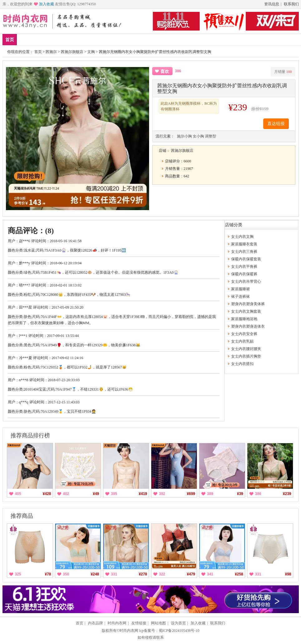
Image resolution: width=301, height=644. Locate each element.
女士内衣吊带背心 (246, 281)
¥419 (143, 494)
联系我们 (291, 4)
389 (210, 494)
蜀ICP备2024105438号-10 (179, 631)
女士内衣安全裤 (244, 334)
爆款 (44, 39)
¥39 (240, 494)
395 (114, 494)
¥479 (191, 574)
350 (66, 574)
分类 (185, 39)
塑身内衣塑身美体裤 (248, 304)
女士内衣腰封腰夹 (246, 349)
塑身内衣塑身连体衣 (248, 326)
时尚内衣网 (117, 623)
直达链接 (276, 124)
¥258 (239, 574)
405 (18, 494)
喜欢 (165, 72)
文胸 (91, 52)
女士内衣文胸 (242, 237)
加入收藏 (46, 4)
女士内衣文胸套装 (246, 311)
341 (210, 574)
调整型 (211, 136)
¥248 (95, 574)
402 (66, 494)
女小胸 (198, 136)
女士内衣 (135, 39)
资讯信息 (272, 4)
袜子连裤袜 (240, 296)
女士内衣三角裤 (244, 252)
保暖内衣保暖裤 (244, 274)
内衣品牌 (95, 623)
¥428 (47, 494)
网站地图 (158, 623)
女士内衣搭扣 (242, 364)
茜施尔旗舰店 (72, 52)
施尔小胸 (184, 136)
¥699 (191, 494)
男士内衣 (163, 39)
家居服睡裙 (240, 289)
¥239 (287, 494)
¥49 (96, 494)
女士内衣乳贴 (242, 341)
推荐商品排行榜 (30, 435)
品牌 (63, 39)
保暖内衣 (108, 39)
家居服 (83, 39)
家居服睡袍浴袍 (244, 319)
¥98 (288, 574)
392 (162, 494)
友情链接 (139, 623)
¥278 (143, 574)
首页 (10, 40)
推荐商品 (22, 516)
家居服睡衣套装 (244, 244)
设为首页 (178, 623)
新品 (26, 39)
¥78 (48, 574)
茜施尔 (51, 52)
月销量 (283, 72)
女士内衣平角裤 (244, 267)
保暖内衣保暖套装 (246, 259)
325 (18, 574)
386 (258, 494)
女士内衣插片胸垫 (246, 356)
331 (114, 574)
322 (162, 574)
